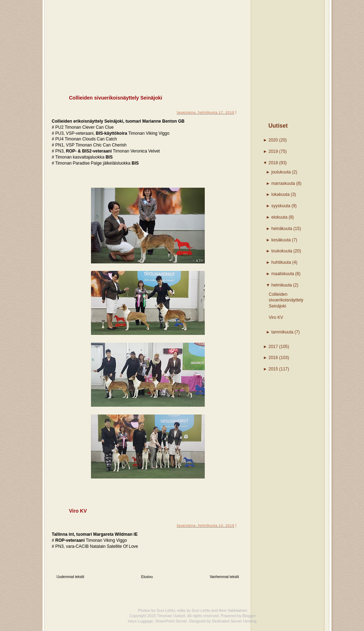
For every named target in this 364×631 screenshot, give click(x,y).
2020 (273, 140)
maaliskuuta (283, 274)
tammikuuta (282, 332)
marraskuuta (283, 183)
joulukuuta (281, 172)
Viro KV (276, 317)
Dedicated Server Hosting (234, 621)
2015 (273, 369)
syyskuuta (281, 206)
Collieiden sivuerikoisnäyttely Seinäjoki (286, 300)
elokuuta (279, 217)
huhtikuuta (281, 262)
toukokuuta (282, 251)
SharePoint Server (171, 621)
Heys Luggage (140, 621)
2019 (273, 151)
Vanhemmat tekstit (224, 577)
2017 (273, 347)
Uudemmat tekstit (70, 577)
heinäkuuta (282, 229)
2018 (273, 163)
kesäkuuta (281, 240)
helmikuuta (282, 285)
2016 (273, 358)
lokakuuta (280, 194)
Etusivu (147, 577)
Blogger (249, 616)
